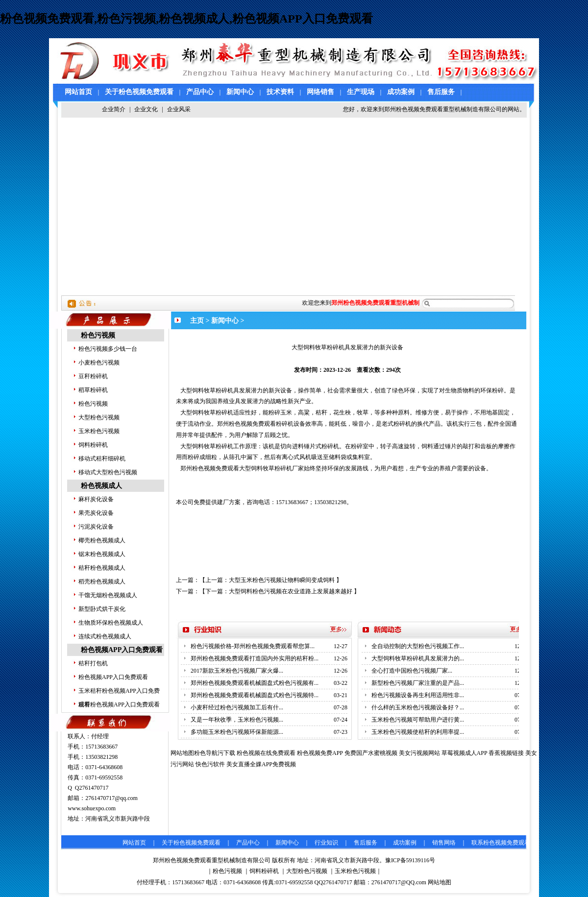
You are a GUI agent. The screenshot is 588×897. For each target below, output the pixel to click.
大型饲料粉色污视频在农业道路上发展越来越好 (291, 591)
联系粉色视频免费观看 (501, 843)
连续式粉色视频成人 (105, 636)
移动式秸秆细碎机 (102, 459)
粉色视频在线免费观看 (266, 753)
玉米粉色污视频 (99, 431)
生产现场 (361, 92)
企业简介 (114, 109)
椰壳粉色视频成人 (102, 540)
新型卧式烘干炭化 (102, 609)
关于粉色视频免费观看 (139, 92)
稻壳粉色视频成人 (102, 582)
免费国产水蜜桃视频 (371, 753)
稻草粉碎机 (93, 390)
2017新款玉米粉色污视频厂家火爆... (237, 671)
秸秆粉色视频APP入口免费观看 (119, 704)
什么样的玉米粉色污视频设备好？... (418, 707)
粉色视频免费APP (320, 753)
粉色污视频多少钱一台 (108, 349)
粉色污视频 (98, 335)
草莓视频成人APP (465, 753)
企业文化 (146, 109)
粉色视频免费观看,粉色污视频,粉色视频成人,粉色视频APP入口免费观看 (186, 19)
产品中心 (200, 92)
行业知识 (326, 843)
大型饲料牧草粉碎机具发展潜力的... (418, 658)
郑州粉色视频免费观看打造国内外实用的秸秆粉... (255, 658)
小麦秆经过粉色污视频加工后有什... (237, 707)
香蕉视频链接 (506, 753)
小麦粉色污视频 (99, 363)
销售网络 (444, 843)
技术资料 (280, 92)
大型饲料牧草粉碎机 (207, 390)
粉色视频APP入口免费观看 (122, 650)
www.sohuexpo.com (92, 808)
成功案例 (401, 92)
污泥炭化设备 (96, 527)
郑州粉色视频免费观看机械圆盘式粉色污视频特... (255, 695)
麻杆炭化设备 (96, 499)
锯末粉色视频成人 (102, 554)
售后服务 (441, 92)
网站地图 (440, 882)
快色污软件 (210, 764)
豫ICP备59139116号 (410, 860)
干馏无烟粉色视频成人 (108, 595)
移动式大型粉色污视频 (108, 472)
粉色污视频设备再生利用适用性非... (418, 695)
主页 (197, 321)
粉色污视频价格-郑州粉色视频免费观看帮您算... (253, 646)
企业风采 (179, 109)
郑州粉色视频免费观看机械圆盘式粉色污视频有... (255, 683)
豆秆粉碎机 (93, 376)
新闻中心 (240, 92)
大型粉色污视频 (99, 417)
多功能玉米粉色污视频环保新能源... (237, 732)
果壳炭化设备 (96, 513)
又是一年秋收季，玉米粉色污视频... (237, 720)
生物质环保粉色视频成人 (111, 623)
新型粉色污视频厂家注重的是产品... (418, 683)
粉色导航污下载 (215, 753)
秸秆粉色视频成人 (102, 568)
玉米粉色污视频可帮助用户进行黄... (418, 720)
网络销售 (320, 92)
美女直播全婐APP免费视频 (261, 764)
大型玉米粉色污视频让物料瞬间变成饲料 (282, 580)
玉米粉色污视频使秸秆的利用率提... (418, 732)
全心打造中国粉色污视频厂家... (412, 671)
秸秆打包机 (93, 663)
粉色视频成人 (101, 486)
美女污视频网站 (419, 753)
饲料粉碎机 (93, 445)
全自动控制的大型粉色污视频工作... (418, 646)
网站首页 (78, 92)
